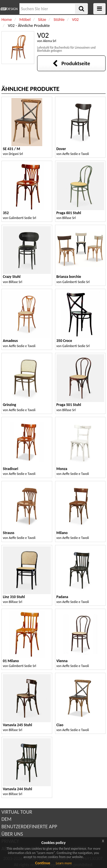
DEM (6, 819)
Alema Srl (50, 41)
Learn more (64, 863)
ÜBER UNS (12, 834)
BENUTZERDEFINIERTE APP (29, 827)
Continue (43, 863)
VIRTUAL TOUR (17, 812)
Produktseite (71, 63)
